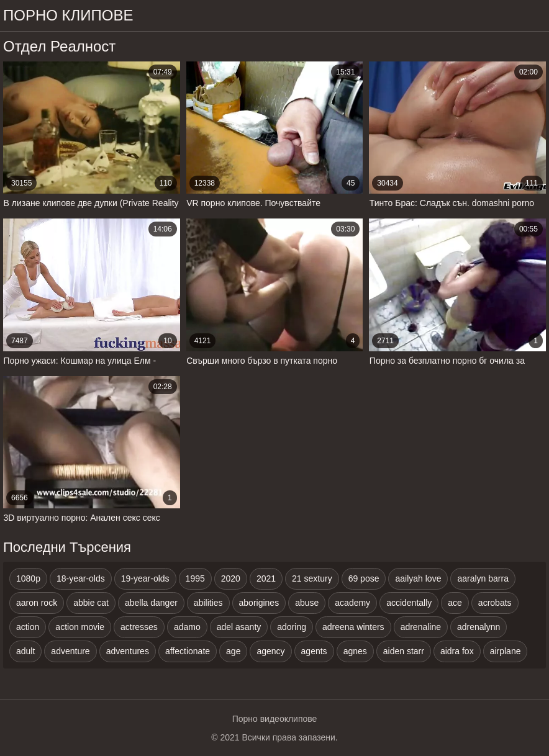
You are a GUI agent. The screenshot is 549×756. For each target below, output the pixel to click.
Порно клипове (68, 15)
